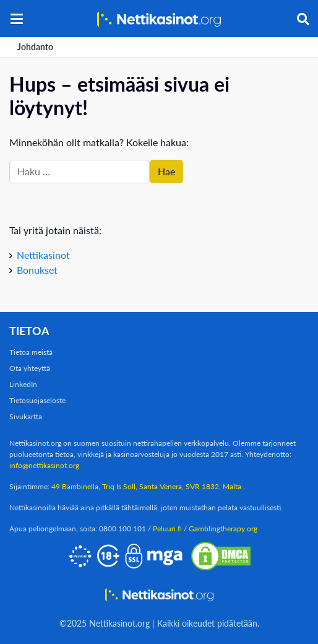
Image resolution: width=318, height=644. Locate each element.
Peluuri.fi (167, 529)
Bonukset (37, 270)
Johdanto (35, 47)
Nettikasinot (43, 255)
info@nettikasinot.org (44, 465)
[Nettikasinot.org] (159, 19)
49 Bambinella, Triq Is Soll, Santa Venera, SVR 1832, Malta (147, 486)
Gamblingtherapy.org (223, 529)
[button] (17, 19)
